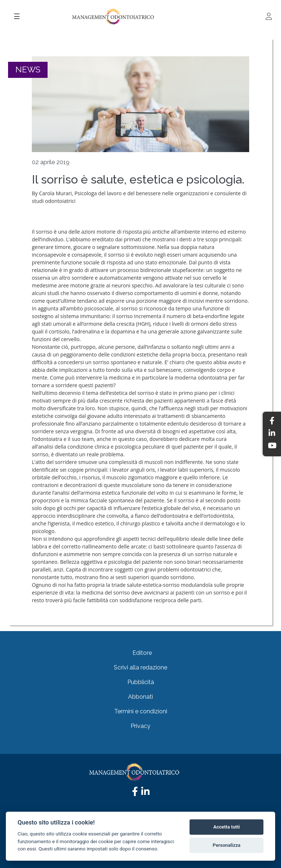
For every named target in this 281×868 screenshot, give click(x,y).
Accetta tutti (227, 827)
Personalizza (226, 845)
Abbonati (140, 697)
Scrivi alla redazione (140, 667)
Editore (142, 653)
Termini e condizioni (141, 711)
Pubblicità (141, 682)
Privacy (140, 726)
